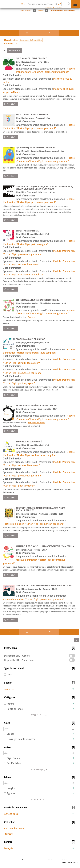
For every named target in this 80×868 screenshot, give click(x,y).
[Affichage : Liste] (30, 33)
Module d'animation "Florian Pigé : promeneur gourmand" (34, 524)
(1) (39, 715)
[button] (39, 689)
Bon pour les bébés (37, 423)
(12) (39, 769)
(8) (39, 800)
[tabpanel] (40, 442)
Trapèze (31, 317)
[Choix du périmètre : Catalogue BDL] (23, 4)
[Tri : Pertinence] (15, 51)
